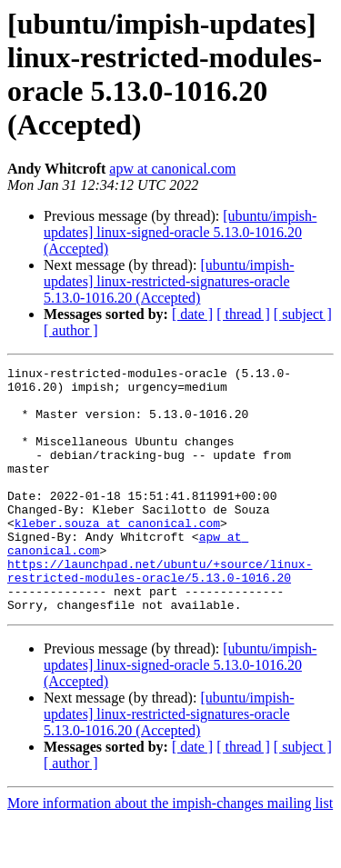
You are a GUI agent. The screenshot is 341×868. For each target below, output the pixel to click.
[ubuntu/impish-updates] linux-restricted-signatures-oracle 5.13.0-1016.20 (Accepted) (169, 281)
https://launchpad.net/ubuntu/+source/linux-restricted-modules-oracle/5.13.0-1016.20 (160, 613)
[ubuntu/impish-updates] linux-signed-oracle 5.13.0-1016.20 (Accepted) (180, 232)
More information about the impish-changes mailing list (170, 852)
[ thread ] (243, 314)
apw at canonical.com (172, 169)
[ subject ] (303, 314)
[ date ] (192, 314)
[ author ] (71, 330)
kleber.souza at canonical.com (117, 555)
